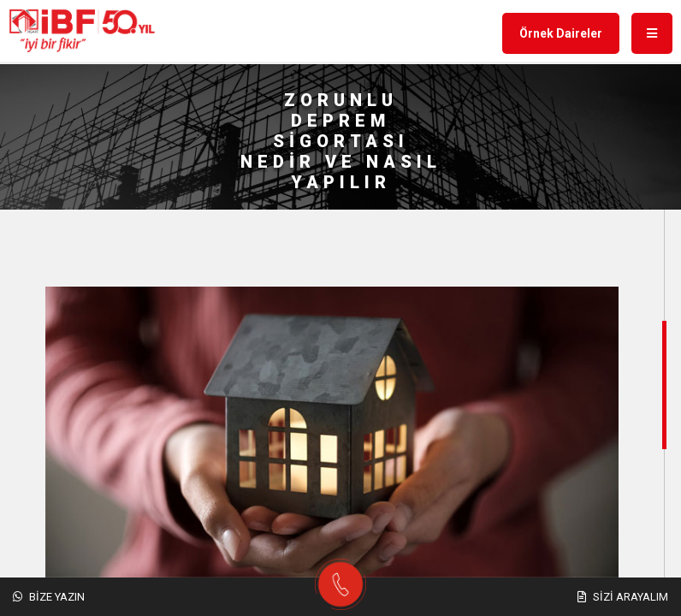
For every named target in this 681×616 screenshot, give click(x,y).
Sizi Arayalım (623, 597)
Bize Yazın (49, 597)
